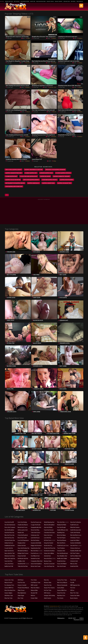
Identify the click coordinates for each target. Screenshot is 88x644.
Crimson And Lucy (75, 551)
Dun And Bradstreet (62, 556)
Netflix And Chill (8, 569)
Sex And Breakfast (9, 533)
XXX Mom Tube (8, 598)
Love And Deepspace (22, 543)
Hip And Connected (48, 566)
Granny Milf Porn (8, 590)
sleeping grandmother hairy (14, 173)
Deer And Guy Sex (9, 540)
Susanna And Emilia (35, 546)
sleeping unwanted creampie (64, 177)
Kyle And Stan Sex (9, 535)
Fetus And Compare (9, 530)
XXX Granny (47, 596)
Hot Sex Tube (47, 593)
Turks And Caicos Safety (36, 535)
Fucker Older (34, 601)
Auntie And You (48, 548)
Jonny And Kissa (8, 566)
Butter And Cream (35, 569)
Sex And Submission (9, 527)
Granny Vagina (50, 1)
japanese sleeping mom (48, 173)
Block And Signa (61, 538)
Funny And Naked (61, 566)
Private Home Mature (23, 590)
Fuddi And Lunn (74, 527)
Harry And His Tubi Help (10, 556)
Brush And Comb (22, 540)
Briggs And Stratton (35, 548)
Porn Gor (72, 590)
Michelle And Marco (22, 553)
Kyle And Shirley (48, 530)
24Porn (72, 593)
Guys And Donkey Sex (23, 551)
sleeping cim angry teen (67, 184)
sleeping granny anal (51, 184)
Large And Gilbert (74, 543)
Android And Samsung (49, 559)
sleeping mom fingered (69, 180)
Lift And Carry (47, 543)
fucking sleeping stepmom (66, 173)
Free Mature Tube (35, 585)
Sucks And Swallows (35, 566)
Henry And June (48, 538)
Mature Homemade (62, 588)
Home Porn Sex (61, 596)
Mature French (8, 585)
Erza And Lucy (34, 556)
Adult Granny (47, 601)
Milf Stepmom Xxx (74, 588)
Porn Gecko (60, 601)
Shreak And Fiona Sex (49, 551)
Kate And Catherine (75, 525)
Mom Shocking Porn (41, 1)
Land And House (35, 540)
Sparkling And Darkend (62, 535)
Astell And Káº (21, 566)
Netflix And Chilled (61, 561)
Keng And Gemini (48, 546)
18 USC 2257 (72, 621)
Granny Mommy (59, 1)
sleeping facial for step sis (13, 180)
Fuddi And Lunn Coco (62, 548)
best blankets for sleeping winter (16, 184)
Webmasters (61, 621)
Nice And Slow (34, 553)
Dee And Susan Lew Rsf (36, 525)
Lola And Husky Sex (9, 543)
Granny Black (60, 590)
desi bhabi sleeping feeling (52, 180)
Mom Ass (46, 583)
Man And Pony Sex (9, 538)
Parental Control (79, 622)
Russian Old (34, 596)
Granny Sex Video (74, 598)
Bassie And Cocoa (22, 530)
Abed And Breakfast (49, 527)
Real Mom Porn (61, 598)
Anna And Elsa (47, 561)
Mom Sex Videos (35, 590)
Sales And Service (9, 553)
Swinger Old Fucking (49, 598)
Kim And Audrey (35, 543)
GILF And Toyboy (74, 556)
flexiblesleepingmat (12, 177)
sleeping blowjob (47, 177)
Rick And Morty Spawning (63, 546)
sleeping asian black (35, 184)
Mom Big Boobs (21, 596)
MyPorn (33, 598)
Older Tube (33, 1)
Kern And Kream (61, 569)
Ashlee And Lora (8, 546)
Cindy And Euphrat (22, 538)
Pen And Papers (61, 540)
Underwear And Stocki (36, 538)
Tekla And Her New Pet (23, 569)
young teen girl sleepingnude (30, 177)
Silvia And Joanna (74, 530)
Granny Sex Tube (9, 1)
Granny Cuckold (21, 588)
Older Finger (21, 598)
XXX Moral (73, 1)
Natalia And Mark (61, 527)
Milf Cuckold (34, 588)
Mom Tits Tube (74, 596)
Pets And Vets (60, 525)
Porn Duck (73, 583)
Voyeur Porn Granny (49, 590)
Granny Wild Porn (61, 593)
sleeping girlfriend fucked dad (35, 170)
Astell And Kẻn (74, 569)
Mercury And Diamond (76, 566)
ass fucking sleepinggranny (14, 170)
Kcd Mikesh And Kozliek (36, 559)
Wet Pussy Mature (61, 585)
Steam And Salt (21, 559)
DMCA (81, 621)
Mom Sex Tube (67, 1)
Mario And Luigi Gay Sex (10, 561)
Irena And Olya (8, 564)
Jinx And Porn (73, 548)
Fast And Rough (61, 530)
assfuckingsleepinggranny (32, 180)
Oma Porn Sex (47, 588)
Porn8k (72, 585)
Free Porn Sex (80, 1)
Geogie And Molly (74, 561)
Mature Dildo (34, 593)
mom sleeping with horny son (14, 187)
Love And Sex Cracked (49, 540)
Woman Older (47, 585)
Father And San (21, 548)
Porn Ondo (33, 583)
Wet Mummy (17, 1)
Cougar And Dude (35, 527)
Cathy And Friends (75, 535)
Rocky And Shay (34, 533)
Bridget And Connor (22, 556)
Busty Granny (73, 601)
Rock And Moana (61, 543)
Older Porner (21, 593)
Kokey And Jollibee (48, 556)
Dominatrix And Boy (49, 553)
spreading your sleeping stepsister (57, 170)
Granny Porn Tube (61, 583)
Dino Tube (20, 601)
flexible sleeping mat (32, 173)
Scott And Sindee (22, 525)
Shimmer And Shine (9, 559)
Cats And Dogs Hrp (48, 569)
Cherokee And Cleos (49, 535)
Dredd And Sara (61, 564)
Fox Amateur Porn (25, 1)
